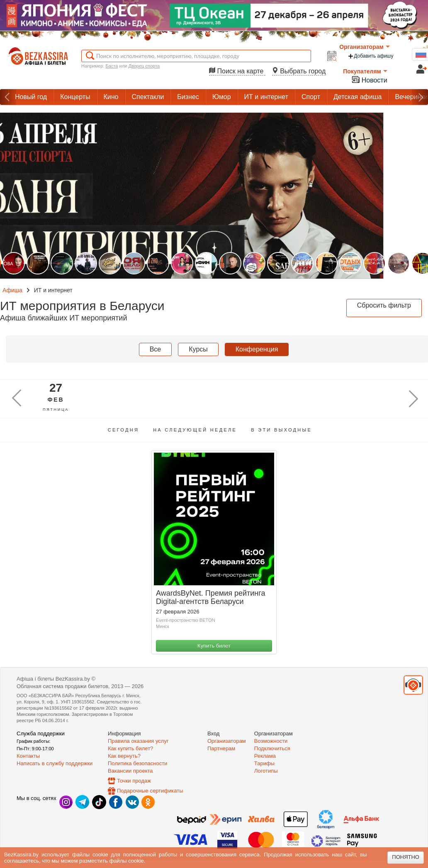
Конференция (257, 349)
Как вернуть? (124, 756)
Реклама (265, 756)
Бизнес (188, 97)
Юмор (222, 97)
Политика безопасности (137, 763)
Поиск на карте (237, 71)
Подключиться (272, 748)
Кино (111, 97)
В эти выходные (281, 430)
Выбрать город (299, 71)
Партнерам (221, 748)
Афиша (12, 290)
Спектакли (148, 97)
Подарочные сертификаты (150, 791)
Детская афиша (357, 97)
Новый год (31, 97)
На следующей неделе (195, 430)
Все (156, 349)
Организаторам (365, 47)
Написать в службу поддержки (55, 763)
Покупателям (365, 71)
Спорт (311, 97)
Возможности (271, 741)
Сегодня (123, 430)
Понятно (406, 857)
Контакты (28, 756)
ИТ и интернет (266, 97)
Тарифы (264, 763)
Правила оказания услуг (138, 741)
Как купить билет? (130, 748)
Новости (369, 79)
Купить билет (214, 646)
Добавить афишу (370, 56)
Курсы (198, 349)
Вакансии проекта (130, 771)
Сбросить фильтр (384, 305)
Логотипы (266, 771)
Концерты (75, 97)
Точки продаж (134, 781)
